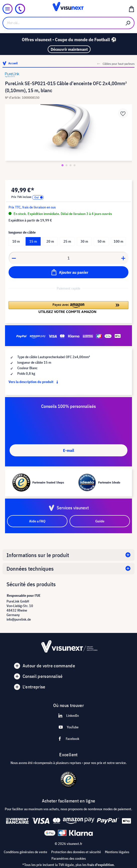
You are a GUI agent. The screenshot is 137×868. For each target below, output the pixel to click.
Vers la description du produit (34, 382)
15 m (33, 241)
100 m (118, 241)
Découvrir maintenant (69, 49)
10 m (16, 241)
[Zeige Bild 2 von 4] (66, 165)
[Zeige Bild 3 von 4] (71, 165)
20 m (50, 241)
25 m (67, 241)
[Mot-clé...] (62, 23)
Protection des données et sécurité (76, 852)
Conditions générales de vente (25, 852)
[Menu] (8, 9)
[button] (68, 307)
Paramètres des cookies (69, 858)
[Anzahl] (69, 258)
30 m (84, 241)
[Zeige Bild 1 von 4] (62, 165)
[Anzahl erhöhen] (123, 258)
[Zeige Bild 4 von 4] (75, 165)
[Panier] (131, 9)
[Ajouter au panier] (68, 272)
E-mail (68, 450)
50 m (101, 241)
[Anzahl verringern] (14, 258)
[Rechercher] (128, 23)
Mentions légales (117, 852)
